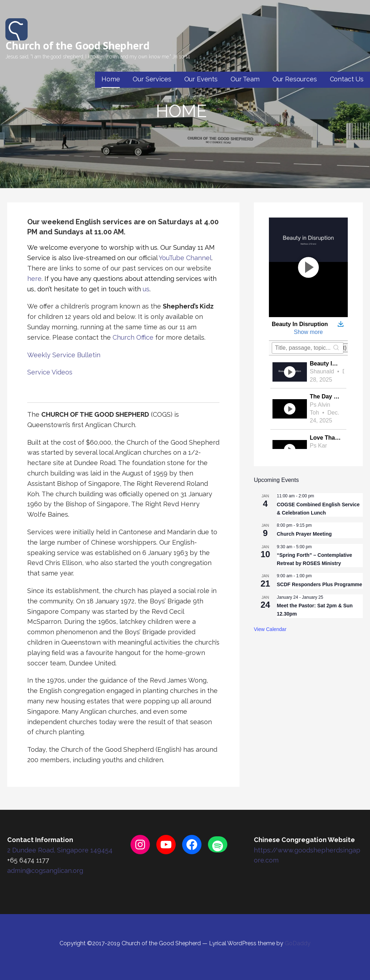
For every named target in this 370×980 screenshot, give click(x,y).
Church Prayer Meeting (304, 534)
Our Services (152, 79)
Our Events (201, 79)
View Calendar (270, 629)
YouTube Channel (185, 258)
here (34, 279)
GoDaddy (298, 943)
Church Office (133, 337)
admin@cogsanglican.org (45, 871)
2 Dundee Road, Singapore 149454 (60, 850)
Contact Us (347, 79)
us (146, 289)
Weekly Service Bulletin (64, 355)
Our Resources (295, 79)
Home (111, 79)
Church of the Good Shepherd (77, 46)
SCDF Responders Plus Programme (319, 584)
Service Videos (50, 372)
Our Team (245, 79)
